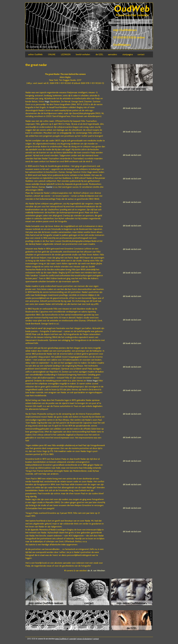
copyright (73, 639)
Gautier (49, 187)
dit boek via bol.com (132, 108)
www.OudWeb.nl (62, 639)
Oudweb (132, 9)
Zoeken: (117, 22)
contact (96, 639)
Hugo (47, 101)
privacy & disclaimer (85, 639)
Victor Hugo (92, 381)
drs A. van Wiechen (96, 571)
